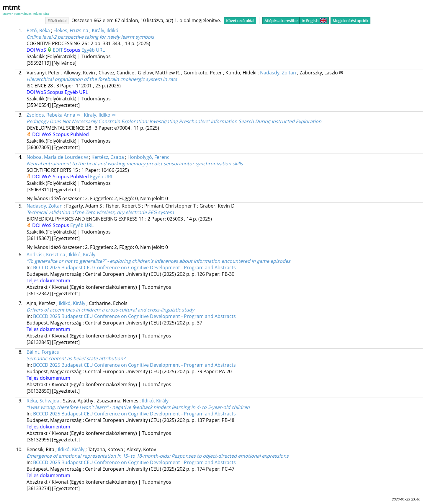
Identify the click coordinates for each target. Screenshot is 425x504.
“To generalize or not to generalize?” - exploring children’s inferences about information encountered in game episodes (158, 261)
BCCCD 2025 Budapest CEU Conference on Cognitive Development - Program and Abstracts (134, 268)
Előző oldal (57, 21)
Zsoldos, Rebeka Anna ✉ (53, 115)
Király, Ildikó (105, 30)
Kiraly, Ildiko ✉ (100, 115)
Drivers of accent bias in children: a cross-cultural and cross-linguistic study (110, 310)
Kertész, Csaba (108, 157)
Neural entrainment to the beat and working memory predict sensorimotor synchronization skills (135, 164)
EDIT (58, 50)
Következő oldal (240, 21)
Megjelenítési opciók (350, 21)
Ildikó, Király (82, 255)
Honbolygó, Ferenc (148, 157)
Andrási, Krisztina (46, 255)
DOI (31, 50)
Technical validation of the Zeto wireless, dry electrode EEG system (100, 212)
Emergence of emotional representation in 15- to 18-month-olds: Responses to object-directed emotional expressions (158, 456)
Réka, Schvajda (43, 401)
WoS (42, 50)
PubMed (80, 134)
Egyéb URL (93, 50)
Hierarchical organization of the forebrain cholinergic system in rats (102, 79)
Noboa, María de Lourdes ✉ (57, 157)
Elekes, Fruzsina (71, 30)
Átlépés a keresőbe (281, 21)
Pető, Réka (38, 30)
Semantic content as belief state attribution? (76, 358)
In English (314, 21)
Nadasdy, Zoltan (278, 73)
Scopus (73, 50)
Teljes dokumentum (48, 280)
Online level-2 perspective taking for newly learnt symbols (90, 37)
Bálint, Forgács (43, 352)
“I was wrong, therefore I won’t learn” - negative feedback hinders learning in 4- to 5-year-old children (138, 407)
